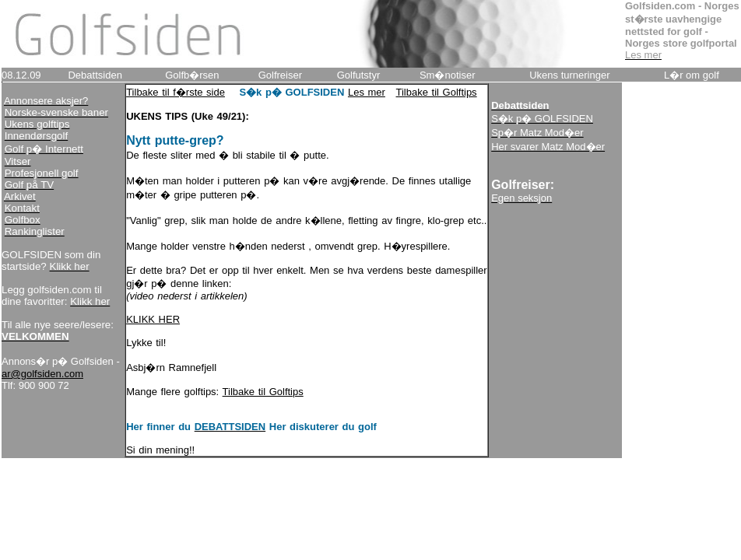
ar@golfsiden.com (42, 374)
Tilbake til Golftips (437, 92)
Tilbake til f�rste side (176, 92)
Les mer (367, 92)
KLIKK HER (153, 319)
